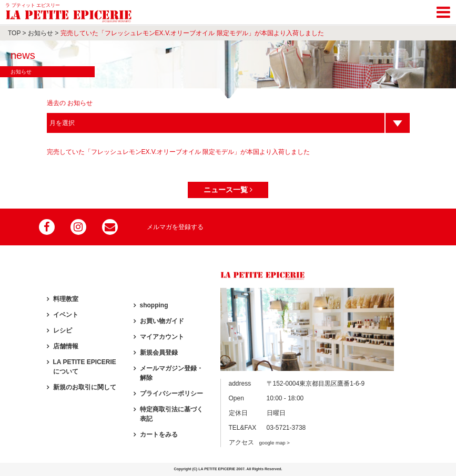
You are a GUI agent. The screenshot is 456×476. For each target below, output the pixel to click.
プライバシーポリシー (171, 394)
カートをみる (159, 434)
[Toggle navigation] (443, 11)
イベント (66, 315)
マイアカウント (162, 337)
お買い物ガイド (162, 321)
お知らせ (40, 33)
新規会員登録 (159, 353)
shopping (154, 305)
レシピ (63, 330)
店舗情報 (66, 346)
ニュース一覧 (228, 190)
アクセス (259, 442)
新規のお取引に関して (85, 387)
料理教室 (66, 299)
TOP (14, 33)
